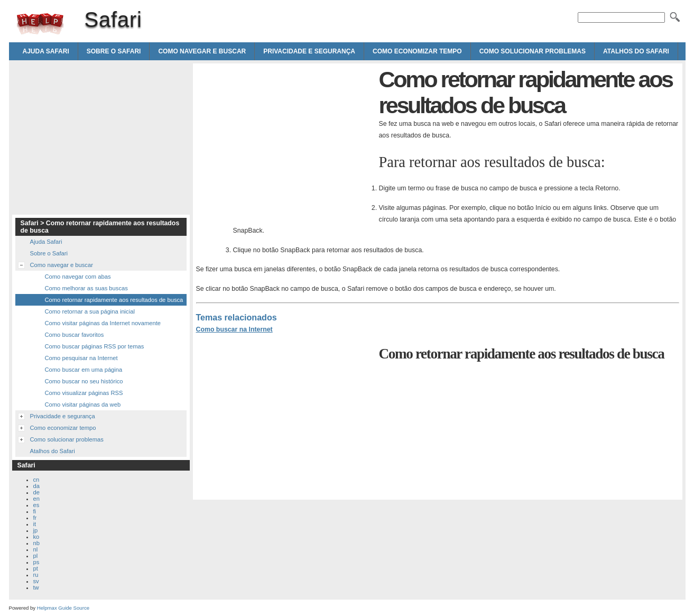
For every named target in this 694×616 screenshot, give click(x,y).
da (36, 486)
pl (36, 556)
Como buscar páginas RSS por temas (95, 346)
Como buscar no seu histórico (84, 381)
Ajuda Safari (46, 51)
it (35, 524)
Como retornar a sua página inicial (90, 311)
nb (36, 543)
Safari (40, 24)
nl (36, 549)
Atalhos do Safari (636, 51)
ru (36, 575)
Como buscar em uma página (84, 370)
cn (36, 480)
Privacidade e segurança (309, 51)
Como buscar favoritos (75, 335)
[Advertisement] (285, 141)
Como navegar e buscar (202, 51)
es (36, 505)
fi (35, 511)
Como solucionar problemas (533, 51)
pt (36, 568)
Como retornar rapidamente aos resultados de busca (114, 300)
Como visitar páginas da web (83, 404)
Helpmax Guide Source (63, 608)
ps (36, 562)
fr (35, 518)
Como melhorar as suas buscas (86, 288)
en (36, 499)
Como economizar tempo (417, 51)
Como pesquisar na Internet (81, 358)
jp (36, 530)
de (36, 492)
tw (36, 587)
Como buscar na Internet (234, 329)
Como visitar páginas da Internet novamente (103, 323)
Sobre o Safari (114, 51)
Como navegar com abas (78, 277)
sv (36, 581)
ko (36, 537)
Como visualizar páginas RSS (84, 393)
